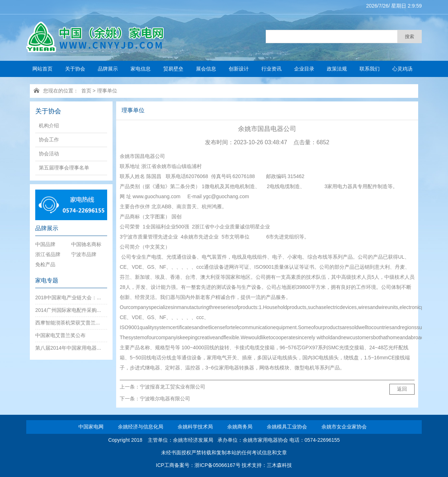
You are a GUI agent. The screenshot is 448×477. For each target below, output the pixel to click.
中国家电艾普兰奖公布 (60, 335)
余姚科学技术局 (195, 427)
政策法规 (337, 69)
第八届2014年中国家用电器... (68, 348)
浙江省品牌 (48, 254)
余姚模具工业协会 (287, 427)
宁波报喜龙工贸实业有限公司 (173, 387)
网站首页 (42, 69)
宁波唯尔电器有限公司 (165, 399)
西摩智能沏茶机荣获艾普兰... (68, 323)
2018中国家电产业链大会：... (68, 297)
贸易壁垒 (173, 69)
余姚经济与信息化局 (141, 427)
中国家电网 (91, 427)
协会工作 (49, 140)
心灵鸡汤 (402, 69)
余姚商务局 (240, 427)
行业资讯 (271, 69)
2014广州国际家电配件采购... (68, 310)
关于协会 (75, 69)
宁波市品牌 (84, 254)
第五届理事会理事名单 (64, 168)
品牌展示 (108, 69)
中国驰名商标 (86, 244)
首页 (86, 91)
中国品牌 (45, 244)
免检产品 (45, 264)
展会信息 (206, 69)
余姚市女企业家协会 (344, 427)
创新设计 (239, 69)
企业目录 (304, 69)
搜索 (410, 37)
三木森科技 (279, 465)
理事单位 (107, 91)
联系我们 (370, 69)
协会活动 (49, 154)
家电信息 (141, 69)
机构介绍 (49, 126)
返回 (402, 389)
